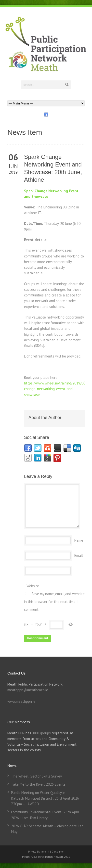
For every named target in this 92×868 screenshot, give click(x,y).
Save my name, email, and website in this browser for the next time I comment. (54, 602)
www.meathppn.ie (21, 701)
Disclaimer (58, 852)
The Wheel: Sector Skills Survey (36, 776)
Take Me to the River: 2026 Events (38, 784)
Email (79, 555)
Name (79, 540)
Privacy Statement (39, 852)
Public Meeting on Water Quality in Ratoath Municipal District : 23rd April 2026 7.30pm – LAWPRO (45, 798)
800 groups (42, 733)
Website (33, 586)
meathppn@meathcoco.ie (28, 690)
